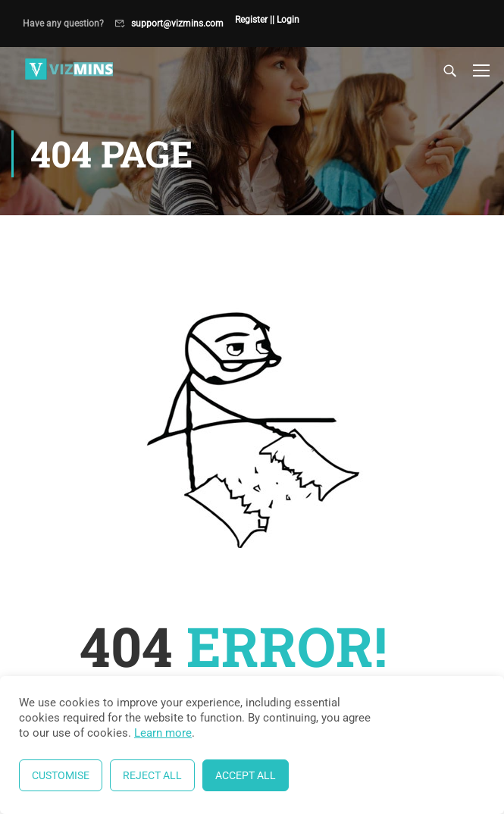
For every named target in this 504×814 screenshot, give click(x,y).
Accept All (246, 775)
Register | (254, 20)
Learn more (163, 733)
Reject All (152, 775)
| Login (286, 20)
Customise (61, 775)
